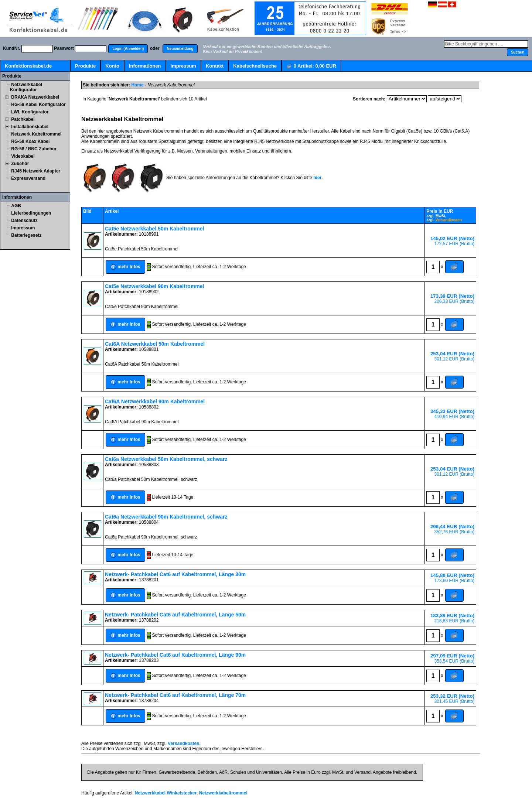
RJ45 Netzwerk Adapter (36, 171)
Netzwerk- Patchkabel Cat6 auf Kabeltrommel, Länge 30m (175, 574)
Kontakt (215, 66)
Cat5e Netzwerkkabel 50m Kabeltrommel (154, 229)
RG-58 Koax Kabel (30, 141)
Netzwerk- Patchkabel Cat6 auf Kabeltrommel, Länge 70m (175, 695)
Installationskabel (30, 127)
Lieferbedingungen (31, 213)
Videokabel (23, 156)
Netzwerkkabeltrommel (223, 793)
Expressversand (28, 178)
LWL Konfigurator (30, 112)
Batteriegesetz (26, 235)
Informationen (145, 66)
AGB (16, 206)
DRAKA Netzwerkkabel (35, 97)
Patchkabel (23, 119)
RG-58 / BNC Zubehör (34, 149)
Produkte (85, 66)
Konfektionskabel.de (28, 66)
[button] (128, 49)
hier (317, 178)
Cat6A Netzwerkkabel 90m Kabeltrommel (155, 401)
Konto (112, 66)
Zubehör (20, 164)
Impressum (183, 66)
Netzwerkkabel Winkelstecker (166, 793)
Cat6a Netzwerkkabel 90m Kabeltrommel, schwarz (166, 517)
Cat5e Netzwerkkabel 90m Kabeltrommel (154, 286)
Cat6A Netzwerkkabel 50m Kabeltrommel (155, 344)
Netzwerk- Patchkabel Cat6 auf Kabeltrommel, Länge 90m (175, 655)
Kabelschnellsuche (255, 66)
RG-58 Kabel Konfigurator (38, 105)
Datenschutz (24, 220)
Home (137, 85)
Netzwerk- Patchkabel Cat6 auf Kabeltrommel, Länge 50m (175, 615)
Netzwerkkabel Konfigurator (26, 87)
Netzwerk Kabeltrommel (36, 134)
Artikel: (311, 66)
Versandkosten (449, 220)
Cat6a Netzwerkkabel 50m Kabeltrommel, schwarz (166, 459)
